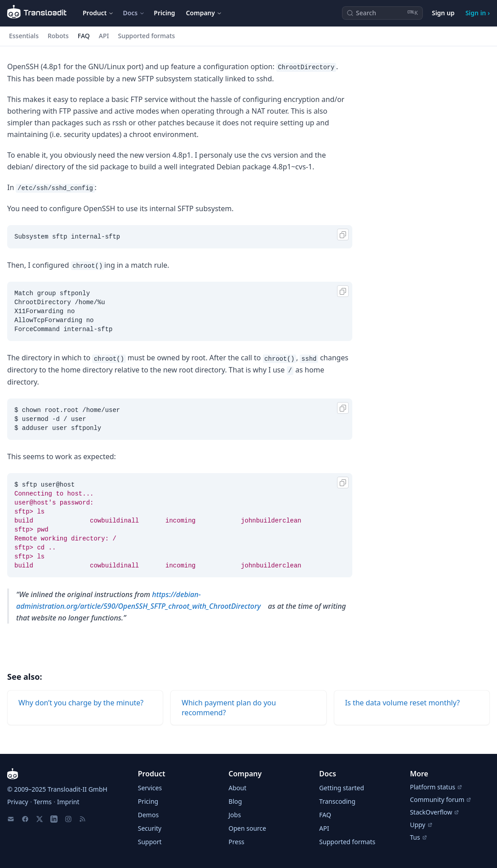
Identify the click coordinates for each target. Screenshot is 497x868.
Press (237, 842)
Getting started (342, 788)
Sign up (443, 13)
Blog (235, 801)
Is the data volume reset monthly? (402, 703)
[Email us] (11, 819)
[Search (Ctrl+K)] (382, 13)
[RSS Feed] (83, 819)
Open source (248, 828)
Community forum (441, 799)
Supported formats (146, 36)
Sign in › (478, 13)
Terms (43, 802)
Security (150, 828)
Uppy (421, 825)
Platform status (436, 787)
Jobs (235, 815)
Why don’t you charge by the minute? (81, 703)
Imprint (68, 802)
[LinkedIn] (54, 819)
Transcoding (337, 801)
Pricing (164, 13)
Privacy (18, 802)
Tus (418, 837)
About (238, 788)
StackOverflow (435, 812)
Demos (148, 815)
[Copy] (343, 235)
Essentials (24, 36)
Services (150, 788)
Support (150, 842)
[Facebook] (25, 819)
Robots (58, 36)
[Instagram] (68, 819)
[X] (40, 819)
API (104, 36)
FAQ (84, 36)
